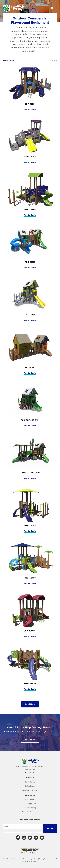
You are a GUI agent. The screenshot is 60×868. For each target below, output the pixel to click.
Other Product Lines (30, 812)
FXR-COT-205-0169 (30, 473)
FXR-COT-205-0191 (30, 420)
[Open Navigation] (56, 8)
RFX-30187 (30, 367)
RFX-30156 (30, 315)
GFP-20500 (30, 683)
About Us (30, 778)
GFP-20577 (30, 578)
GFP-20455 (30, 525)
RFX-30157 (30, 262)
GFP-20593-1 (30, 631)
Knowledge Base (30, 804)
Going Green (30, 786)
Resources (30, 795)
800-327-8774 (53, 2)
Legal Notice (34, 859)
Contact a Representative (41, 2)
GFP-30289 (30, 209)
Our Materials (30, 782)
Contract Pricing (30, 808)
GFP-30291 (30, 104)
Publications (30, 800)
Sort (54, 61)
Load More (30, 704)
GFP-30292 (30, 157)
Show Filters (9, 61)
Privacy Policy (44, 859)
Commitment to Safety (30, 790)
